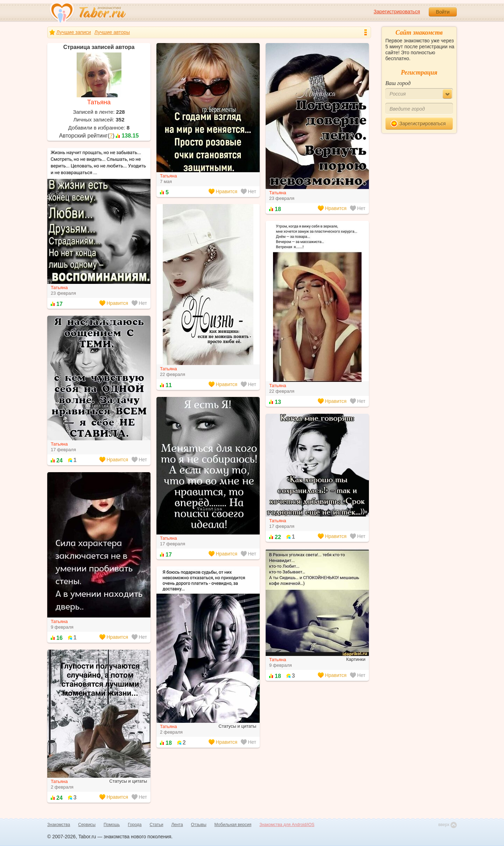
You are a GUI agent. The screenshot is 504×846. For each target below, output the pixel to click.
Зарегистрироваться (397, 12)
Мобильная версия (233, 825)
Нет (248, 191)
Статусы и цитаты (237, 726)
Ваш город (398, 83)
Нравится (223, 191)
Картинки (356, 659)
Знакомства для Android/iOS (287, 825)
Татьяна (99, 102)
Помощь (112, 825)
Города (135, 825)
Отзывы (199, 825)
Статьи (157, 825)
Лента (177, 825)
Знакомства (59, 825)
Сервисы (87, 825)
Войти (443, 12)
